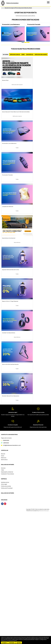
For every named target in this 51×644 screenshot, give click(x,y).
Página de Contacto (6, 562)
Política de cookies (6, 610)
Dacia (3, 580)
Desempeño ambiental (7, 596)
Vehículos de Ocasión (41, 54)
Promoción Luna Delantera (9, 177)
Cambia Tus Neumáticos (9, 434)
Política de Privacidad (7, 612)
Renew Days (5, 91)
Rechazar (12, 643)
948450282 (6, 565)
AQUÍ (48, 638)
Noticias (3, 592)
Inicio (3, 8)
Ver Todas (6, 54)
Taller (23, 54)
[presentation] (3, 33)
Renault (3, 578)
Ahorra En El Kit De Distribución (10, 477)
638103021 (6, 567)
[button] (23, 42)
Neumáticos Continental (9, 306)
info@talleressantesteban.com (12, 569)
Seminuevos (4, 584)
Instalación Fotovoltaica (7, 598)
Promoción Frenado (7, 220)
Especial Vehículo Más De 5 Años (11, 349)
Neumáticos (30, 54)
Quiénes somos (5, 606)
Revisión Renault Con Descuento (11, 520)
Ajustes (19, 643)
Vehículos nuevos (15, 54)
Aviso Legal (4, 608)
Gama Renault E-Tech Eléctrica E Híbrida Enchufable (16, 134)
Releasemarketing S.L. (44, 635)
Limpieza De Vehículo (8, 263)
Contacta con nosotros (9, 559)
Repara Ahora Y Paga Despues (10, 391)
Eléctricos (4, 582)
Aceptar (4, 643)
